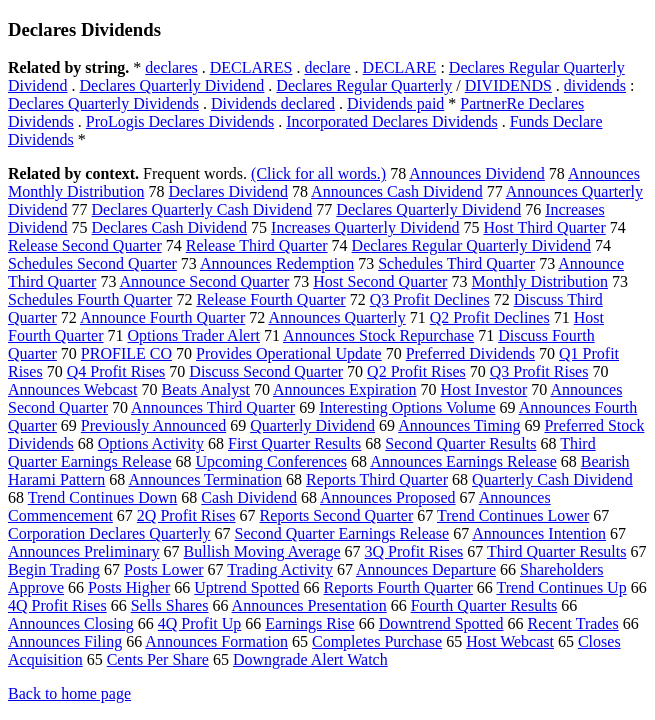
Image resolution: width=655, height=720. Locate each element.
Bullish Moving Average (262, 551)
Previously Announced (153, 425)
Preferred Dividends (470, 353)
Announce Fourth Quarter (162, 317)
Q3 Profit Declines (430, 299)
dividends (595, 85)
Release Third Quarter (257, 245)
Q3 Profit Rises (539, 371)
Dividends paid (395, 103)
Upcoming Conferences (271, 461)
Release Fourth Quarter (270, 299)
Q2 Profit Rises (416, 371)
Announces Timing (459, 425)
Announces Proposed (388, 497)
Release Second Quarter (85, 245)
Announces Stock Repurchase (378, 335)
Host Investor (484, 389)
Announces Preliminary (84, 551)
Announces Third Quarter (213, 407)
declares (171, 67)
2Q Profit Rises (186, 515)
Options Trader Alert (194, 335)
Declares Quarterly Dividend (172, 85)
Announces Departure (426, 569)
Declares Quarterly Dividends (103, 103)
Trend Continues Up (562, 587)
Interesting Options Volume (407, 407)
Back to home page (69, 693)
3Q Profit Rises (414, 551)
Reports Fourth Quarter (398, 587)
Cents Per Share (158, 659)
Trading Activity (280, 569)
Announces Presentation (309, 605)
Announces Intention (539, 533)
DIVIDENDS (508, 85)
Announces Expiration (345, 389)
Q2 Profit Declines (490, 317)
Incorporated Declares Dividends (391, 121)
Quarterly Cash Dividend (552, 479)
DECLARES (251, 67)
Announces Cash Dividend (397, 191)
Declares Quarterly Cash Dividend (202, 209)
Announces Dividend (477, 173)
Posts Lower (164, 569)
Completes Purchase (377, 641)
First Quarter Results (294, 443)
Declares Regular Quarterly (364, 85)
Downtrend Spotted (441, 623)
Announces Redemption (277, 263)
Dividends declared (273, 103)
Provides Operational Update (289, 353)
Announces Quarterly (336, 317)
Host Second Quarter (380, 281)
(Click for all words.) (318, 173)
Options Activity (151, 443)
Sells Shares (170, 605)
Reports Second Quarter (337, 515)
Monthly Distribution (539, 281)
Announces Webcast (73, 389)
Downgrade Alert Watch (310, 659)
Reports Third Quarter (377, 479)
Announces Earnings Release (463, 461)
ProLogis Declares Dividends (180, 121)
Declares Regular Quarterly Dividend (471, 245)
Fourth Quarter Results (484, 605)
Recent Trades (573, 623)
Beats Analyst (206, 389)
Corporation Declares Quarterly (109, 533)
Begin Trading (54, 569)
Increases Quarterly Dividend (365, 227)
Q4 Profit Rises (116, 371)
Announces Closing (71, 623)
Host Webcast (510, 641)
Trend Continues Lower (513, 515)
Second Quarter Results (460, 443)
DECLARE (400, 67)
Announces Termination (205, 479)
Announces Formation (216, 641)
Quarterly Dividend (312, 425)
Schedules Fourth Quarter (90, 299)
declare (327, 67)
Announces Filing (65, 641)
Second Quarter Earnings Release (342, 533)
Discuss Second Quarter (266, 371)
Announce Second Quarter (205, 281)
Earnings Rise (309, 623)
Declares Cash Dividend (170, 227)
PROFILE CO (126, 353)
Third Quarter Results (557, 551)
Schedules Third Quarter (456, 263)
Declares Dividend (228, 191)
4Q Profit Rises (57, 605)
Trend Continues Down (103, 497)
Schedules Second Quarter (92, 263)
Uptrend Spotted (246, 587)
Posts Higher (129, 587)
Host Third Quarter (544, 227)
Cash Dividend (249, 497)
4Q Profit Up (200, 623)
